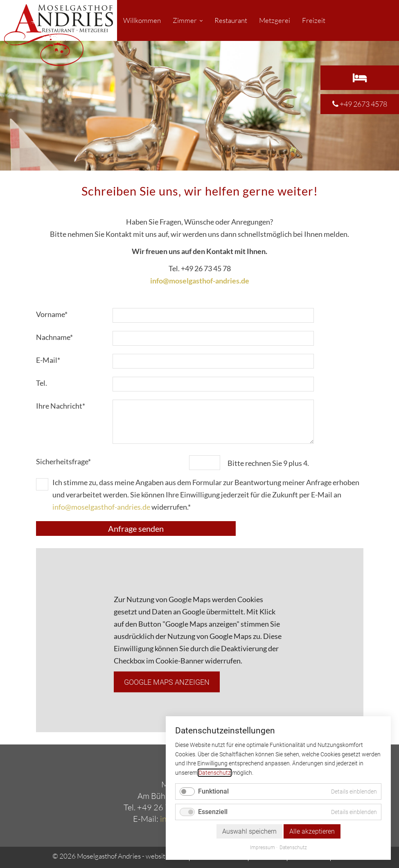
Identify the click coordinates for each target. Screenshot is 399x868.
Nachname (54, 336)
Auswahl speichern (249, 831)
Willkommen (142, 20)
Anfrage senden (136, 528)
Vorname (53, 313)
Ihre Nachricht (61, 405)
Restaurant (231, 20)
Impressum (263, 848)
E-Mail (53, 359)
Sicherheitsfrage (63, 461)
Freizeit (314, 20)
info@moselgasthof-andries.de (101, 507)
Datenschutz (215, 773)
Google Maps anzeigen (167, 682)
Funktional (213, 791)
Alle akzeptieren (312, 831)
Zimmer (185, 20)
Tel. (42, 383)
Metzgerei (275, 20)
